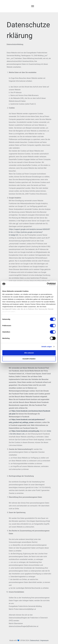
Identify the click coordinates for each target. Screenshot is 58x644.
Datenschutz (35, 640)
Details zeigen (47, 347)
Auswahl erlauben (29, 359)
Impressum (45, 640)
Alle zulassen (29, 353)
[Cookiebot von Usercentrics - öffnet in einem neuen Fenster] (47, 284)
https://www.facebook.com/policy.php (25, 431)
